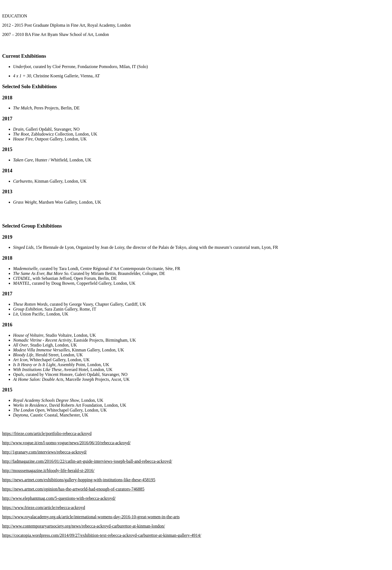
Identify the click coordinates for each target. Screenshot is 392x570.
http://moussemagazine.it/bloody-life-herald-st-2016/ (48, 471)
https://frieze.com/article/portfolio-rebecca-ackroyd (47, 433)
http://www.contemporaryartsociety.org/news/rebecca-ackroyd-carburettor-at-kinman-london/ (84, 526)
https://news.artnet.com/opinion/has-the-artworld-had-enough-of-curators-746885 (73, 489)
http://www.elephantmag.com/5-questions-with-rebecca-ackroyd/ (59, 498)
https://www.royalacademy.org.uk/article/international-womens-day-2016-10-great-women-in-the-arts (91, 517)
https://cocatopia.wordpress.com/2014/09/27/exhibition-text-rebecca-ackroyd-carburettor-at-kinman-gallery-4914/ (102, 535)
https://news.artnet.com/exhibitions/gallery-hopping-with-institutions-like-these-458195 (79, 480)
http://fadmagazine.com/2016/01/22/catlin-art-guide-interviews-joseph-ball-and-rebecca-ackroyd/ (87, 461)
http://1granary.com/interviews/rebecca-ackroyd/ (45, 452)
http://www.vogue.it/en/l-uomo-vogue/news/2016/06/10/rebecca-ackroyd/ (66, 443)
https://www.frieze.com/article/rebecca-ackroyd (44, 508)
